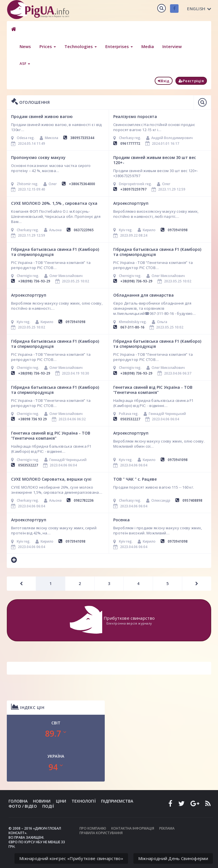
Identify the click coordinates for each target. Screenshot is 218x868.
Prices (48, 46)
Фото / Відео (23, 806)
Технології (84, 801)
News (25, 46)
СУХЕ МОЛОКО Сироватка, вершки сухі (51, 479)
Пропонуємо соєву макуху (38, 157)
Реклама (167, 828)
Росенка (121, 520)
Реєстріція (191, 81)
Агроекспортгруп (131, 203)
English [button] (199, 9)
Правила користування (101, 833)
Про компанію (93, 828)
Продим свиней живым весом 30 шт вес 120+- (155, 160)
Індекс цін (28, 707)
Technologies (81, 46)
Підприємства (117, 801)
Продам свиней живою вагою (42, 116)
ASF (25, 63)
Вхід (164, 81)
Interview (172, 46)
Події (48, 806)
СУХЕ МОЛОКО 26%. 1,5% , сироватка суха (54, 203)
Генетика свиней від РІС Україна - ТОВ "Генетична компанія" (153, 390)
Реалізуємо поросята (135, 116)
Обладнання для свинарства (143, 295)
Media (148, 46)
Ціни (61, 801)
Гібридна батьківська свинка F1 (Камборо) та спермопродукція (55, 252)
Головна (18, 801)
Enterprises (119, 46)
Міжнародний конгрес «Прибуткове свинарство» (71, 858)
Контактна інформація (133, 828)
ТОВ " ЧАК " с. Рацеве (135, 479)
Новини (42, 801)
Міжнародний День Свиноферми (173, 858)
